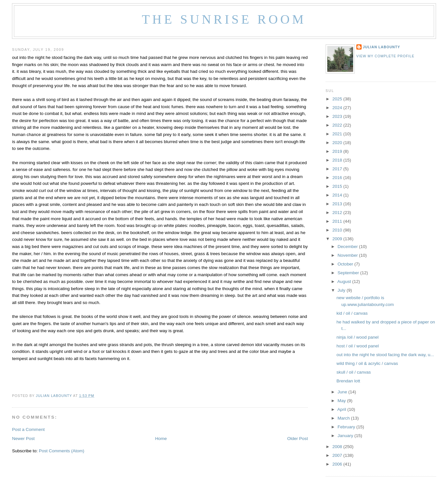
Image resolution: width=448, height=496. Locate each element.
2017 (338, 169)
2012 (338, 213)
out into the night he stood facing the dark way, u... (385, 355)
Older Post (297, 439)
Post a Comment (28, 429)
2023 (338, 116)
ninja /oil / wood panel (358, 337)
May (342, 401)
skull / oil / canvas (354, 372)
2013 (338, 204)
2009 (338, 239)
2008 (338, 447)
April (342, 409)
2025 (338, 99)
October (346, 264)
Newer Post (23, 439)
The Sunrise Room (224, 19)
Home (161, 439)
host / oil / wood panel (358, 346)
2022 (338, 125)
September (349, 273)
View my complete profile (386, 56)
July (342, 290)
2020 (338, 143)
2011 (338, 221)
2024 (338, 108)
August (345, 282)
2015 (338, 186)
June (343, 392)
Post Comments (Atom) (62, 451)
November (348, 255)
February (347, 427)
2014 (338, 195)
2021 (338, 134)
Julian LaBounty (381, 47)
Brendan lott (348, 381)
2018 (338, 160)
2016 (338, 178)
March (344, 418)
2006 (338, 464)
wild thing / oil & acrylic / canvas (367, 363)
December (348, 247)
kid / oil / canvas (352, 313)
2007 (338, 455)
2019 (338, 151)
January (346, 436)
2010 (338, 230)
